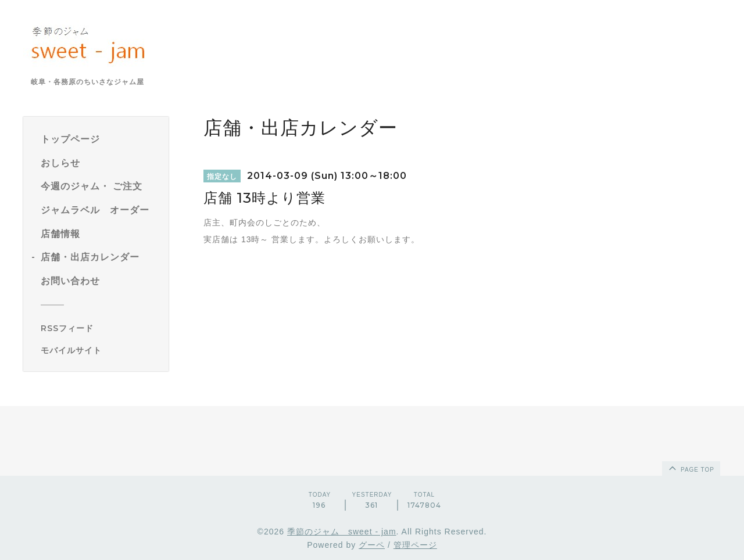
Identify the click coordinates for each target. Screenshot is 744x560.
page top (691, 468)
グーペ (372, 545)
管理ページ (415, 545)
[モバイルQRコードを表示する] (100, 350)
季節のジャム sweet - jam (342, 532)
